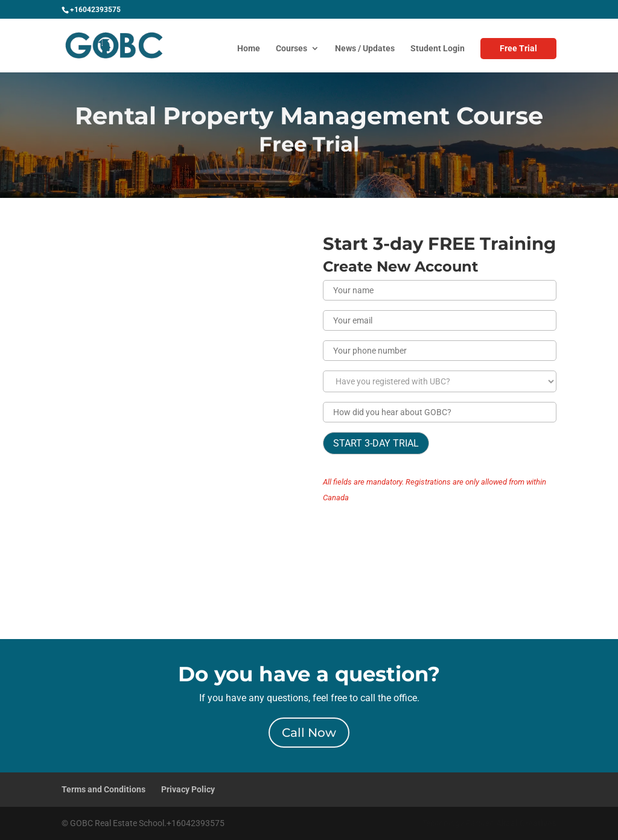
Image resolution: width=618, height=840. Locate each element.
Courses (291, 49)
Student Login (438, 49)
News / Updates (365, 49)
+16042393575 (95, 10)
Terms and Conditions (104, 789)
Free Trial (518, 48)
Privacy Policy (188, 789)
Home (249, 49)
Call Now (309, 733)
